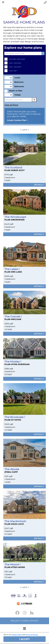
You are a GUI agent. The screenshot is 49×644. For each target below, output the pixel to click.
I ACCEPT (24, 639)
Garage (18, 95)
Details (39, 185)
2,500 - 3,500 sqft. (15, 63)
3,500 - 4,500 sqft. (15, 67)
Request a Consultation (24, 621)
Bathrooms (19, 87)
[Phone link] (45, 2)
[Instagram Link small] (25, 613)
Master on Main (16, 91)
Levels (17, 78)
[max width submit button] (34, 100)
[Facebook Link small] (17, 613)
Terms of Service (32, 635)
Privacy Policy (17, 635)
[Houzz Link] (32, 613)
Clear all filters (11, 105)
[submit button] (43, 53)
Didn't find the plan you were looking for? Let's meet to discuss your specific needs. (24, 116)
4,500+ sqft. (13, 71)
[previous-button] (21, 130)
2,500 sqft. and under (17, 59)
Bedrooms (19, 82)
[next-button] (28, 130)
